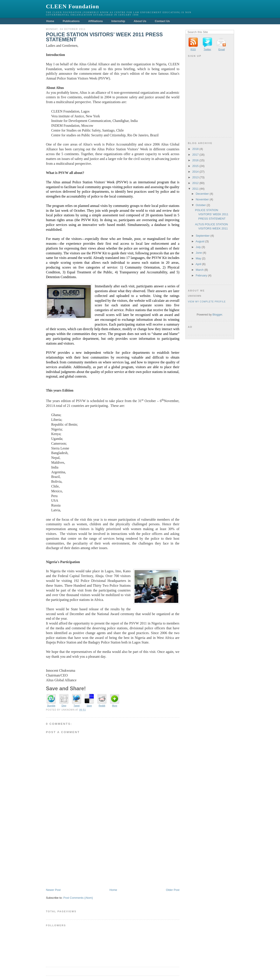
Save (89, 706)
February (201, 275)
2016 (195, 160)
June (199, 253)
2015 (195, 166)
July (198, 247)
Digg (64, 706)
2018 (195, 149)
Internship (118, 21)
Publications (71, 21)
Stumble (51, 706)
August (200, 241)
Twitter (207, 49)
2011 (195, 189)
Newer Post (53, 890)
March (200, 270)
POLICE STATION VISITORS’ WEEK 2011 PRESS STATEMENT (104, 37)
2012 (195, 183)
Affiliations (95, 21)
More (115, 706)
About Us (140, 21)
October (201, 205)
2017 (195, 155)
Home (50, 21)
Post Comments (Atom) (78, 898)
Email (221, 49)
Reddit (102, 706)
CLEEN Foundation (73, 6)
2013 (195, 177)
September (203, 236)
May (199, 258)
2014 (195, 172)
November (202, 199)
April (198, 264)
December (202, 194)
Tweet (77, 706)
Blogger (217, 315)
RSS (193, 49)
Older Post (173, 890)
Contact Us (162, 21)
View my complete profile (207, 302)
